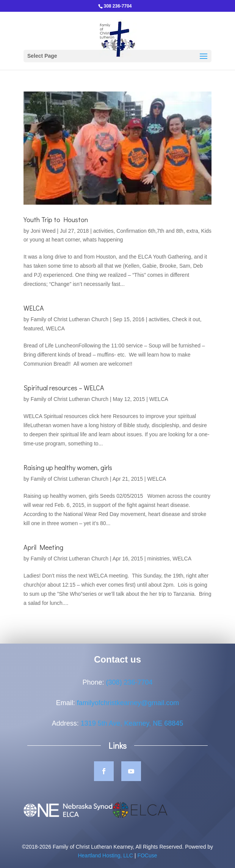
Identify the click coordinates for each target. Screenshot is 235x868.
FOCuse (147, 864)
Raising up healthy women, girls (68, 467)
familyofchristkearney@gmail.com (128, 711)
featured (33, 328)
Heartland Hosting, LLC (105, 864)
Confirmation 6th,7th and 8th (150, 231)
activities (103, 231)
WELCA (34, 308)
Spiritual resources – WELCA (64, 388)
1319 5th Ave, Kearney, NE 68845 (132, 732)
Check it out (186, 319)
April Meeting (43, 547)
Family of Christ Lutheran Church (70, 319)
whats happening (103, 240)
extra (192, 231)
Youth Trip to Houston (56, 219)
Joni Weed (43, 231)
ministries (158, 559)
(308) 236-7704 (129, 691)
